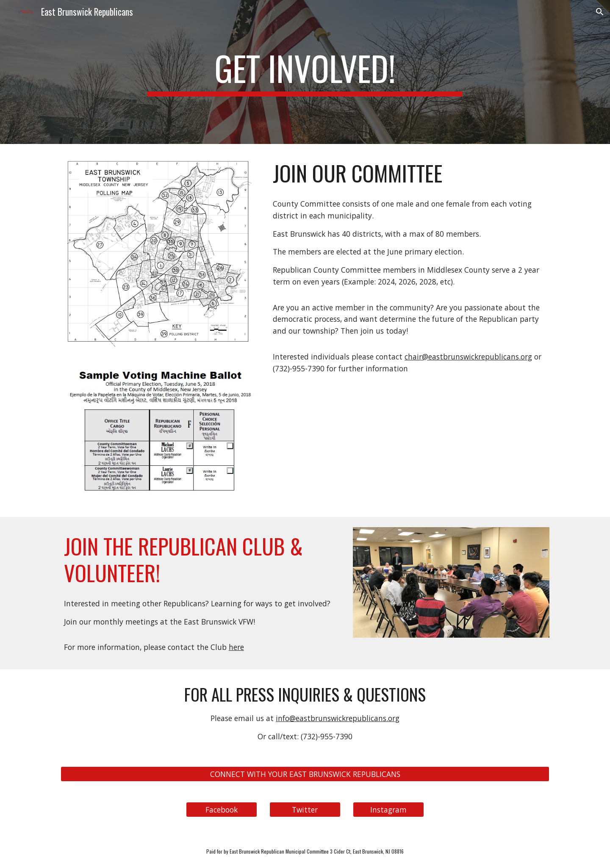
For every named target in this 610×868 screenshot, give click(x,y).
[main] (305, 72)
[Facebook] (222, 809)
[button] (600, 12)
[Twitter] (305, 809)
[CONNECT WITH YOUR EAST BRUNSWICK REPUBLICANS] (305, 774)
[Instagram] (388, 809)
